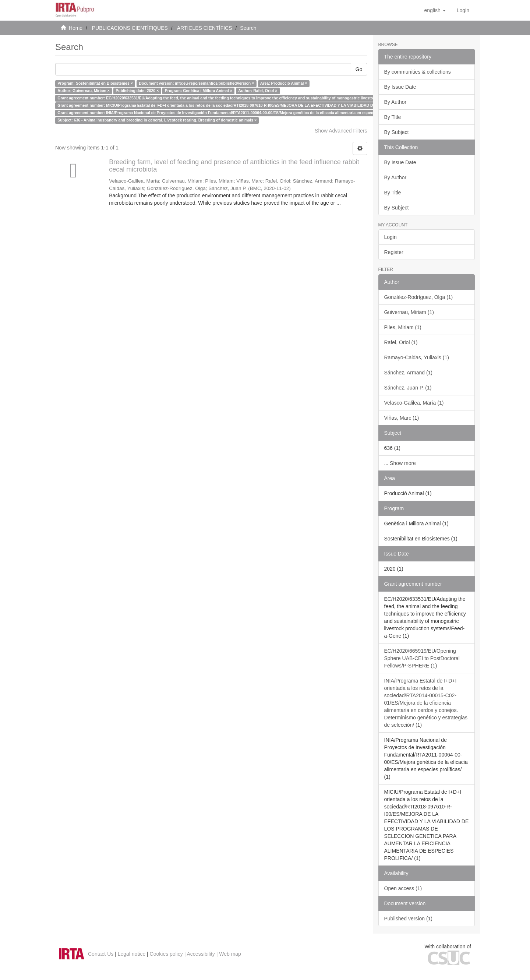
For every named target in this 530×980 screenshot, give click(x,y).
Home (76, 28)
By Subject (397, 132)
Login (391, 237)
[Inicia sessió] (463, 10)
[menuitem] (463, 10)
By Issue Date (400, 87)
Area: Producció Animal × (284, 83)
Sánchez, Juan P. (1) (408, 388)
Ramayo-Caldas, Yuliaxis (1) (417, 357)
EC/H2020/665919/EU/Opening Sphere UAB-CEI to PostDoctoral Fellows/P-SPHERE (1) (422, 658)
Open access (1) (403, 888)
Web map (230, 954)
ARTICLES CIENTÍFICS (205, 28)
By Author (395, 102)
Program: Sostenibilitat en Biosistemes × (95, 83)
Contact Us (101, 954)
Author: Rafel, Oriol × (258, 91)
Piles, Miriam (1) (403, 327)
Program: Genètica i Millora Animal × (199, 91)
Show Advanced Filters (341, 131)
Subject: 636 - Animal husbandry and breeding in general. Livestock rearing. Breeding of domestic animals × (157, 120)
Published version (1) (409, 919)
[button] (435, 10)
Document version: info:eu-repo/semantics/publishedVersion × (196, 83)
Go (359, 69)
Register (394, 252)
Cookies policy (166, 954)
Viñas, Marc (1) (402, 418)
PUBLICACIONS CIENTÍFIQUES (130, 28)
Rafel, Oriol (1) (401, 342)
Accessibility (201, 954)
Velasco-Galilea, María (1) (414, 403)
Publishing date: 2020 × (137, 91)
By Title (393, 117)
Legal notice (132, 954)
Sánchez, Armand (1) (409, 373)
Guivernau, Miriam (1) (409, 312)
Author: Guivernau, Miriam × (83, 91)
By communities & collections (418, 72)
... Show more (400, 463)
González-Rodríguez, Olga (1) (419, 297)
